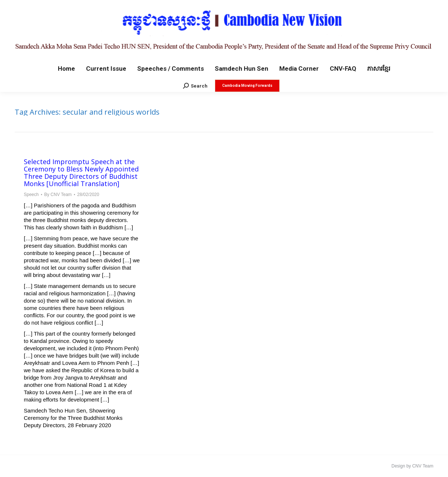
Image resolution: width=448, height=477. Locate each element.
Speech (31, 195)
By (58, 195)
